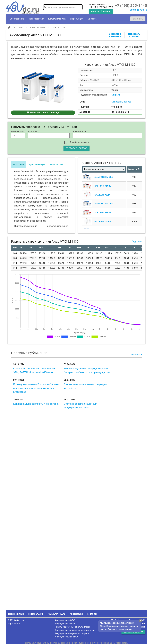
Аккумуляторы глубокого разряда (72, 633)
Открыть (116, 95)
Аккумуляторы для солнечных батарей (75, 630)
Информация (77, 19)
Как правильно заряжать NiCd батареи (36, 404)
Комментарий (80, 132)
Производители (36, 19)
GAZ (102, 195)
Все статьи (136, 355)
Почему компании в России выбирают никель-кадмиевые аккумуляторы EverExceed (36, 388)
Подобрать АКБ (36, 614)
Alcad (20, 28)
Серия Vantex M (38, 28)
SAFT (103, 186)
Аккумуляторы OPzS (65, 620)
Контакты (92, 19)
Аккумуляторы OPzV (65, 624)
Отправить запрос (121, 102)
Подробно (137, 241)
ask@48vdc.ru (138, 10)
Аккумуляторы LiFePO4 (66, 637)
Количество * (18, 132)
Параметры (57, 165)
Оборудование (17, 19)
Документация (37, 165)
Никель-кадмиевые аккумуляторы (72, 627)
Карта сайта (14, 624)
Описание (19, 165)
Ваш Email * (34, 132)
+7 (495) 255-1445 (131, 6)
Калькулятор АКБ (57, 19)
